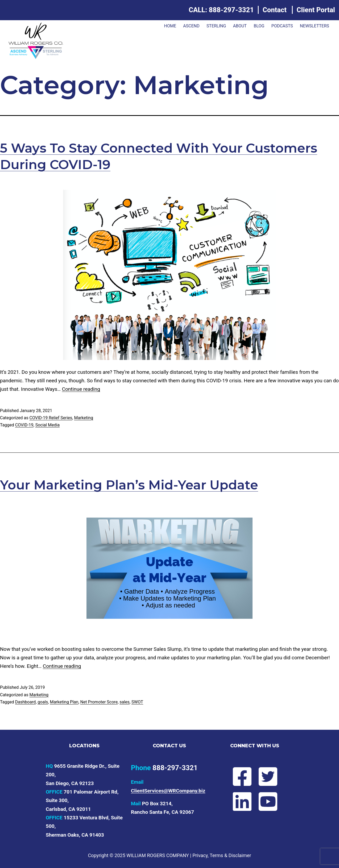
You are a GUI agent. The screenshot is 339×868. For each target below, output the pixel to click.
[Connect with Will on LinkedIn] (242, 802)
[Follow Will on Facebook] (242, 777)
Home (170, 26)
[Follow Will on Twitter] (268, 777)
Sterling (216, 26)
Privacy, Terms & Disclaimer (222, 855)
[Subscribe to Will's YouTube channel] (268, 802)
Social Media (48, 425)
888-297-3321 (231, 10)
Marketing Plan (64, 702)
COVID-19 (24, 425)
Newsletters (315, 26)
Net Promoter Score (99, 702)
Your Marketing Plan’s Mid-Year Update (129, 485)
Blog (259, 26)
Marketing (83, 418)
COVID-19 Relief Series (51, 418)
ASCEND (191, 26)
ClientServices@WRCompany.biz (168, 791)
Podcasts (282, 26)
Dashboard (25, 702)
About (240, 26)
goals (43, 702)
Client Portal (316, 10)
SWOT (137, 702)
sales (125, 702)
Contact (275, 10)
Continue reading (81, 389)
